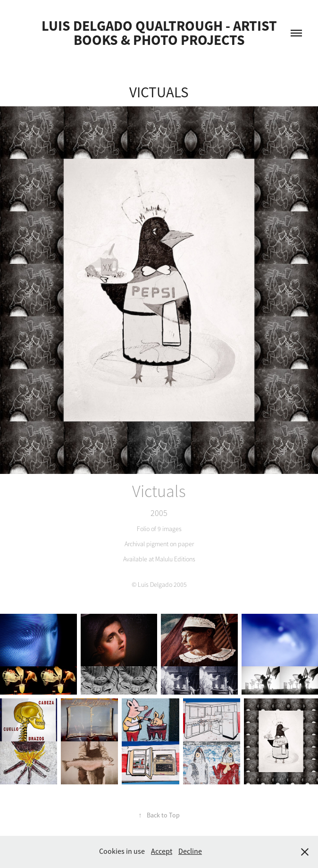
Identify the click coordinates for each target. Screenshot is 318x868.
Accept (162, 851)
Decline (190, 851)
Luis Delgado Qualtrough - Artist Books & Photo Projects (161, 33)
